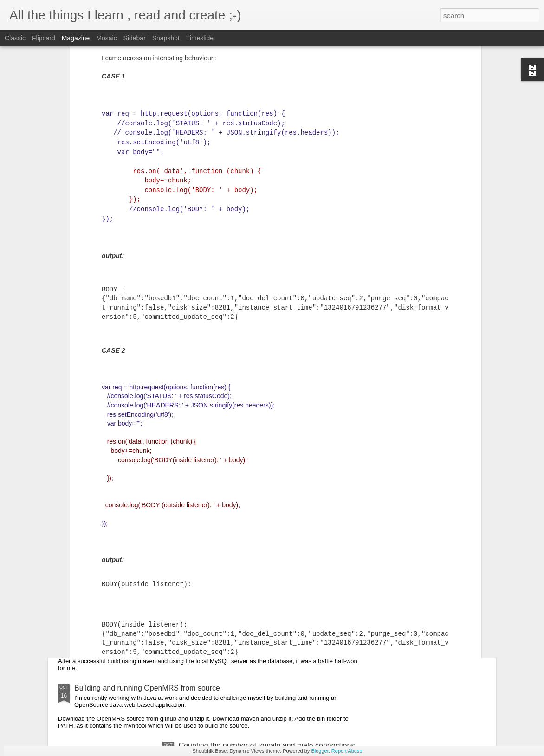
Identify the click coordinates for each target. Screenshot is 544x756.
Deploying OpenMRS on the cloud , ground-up (150, 596)
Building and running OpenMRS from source (147, 688)
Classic (15, 38)
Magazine (76, 38)
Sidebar (135, 38)
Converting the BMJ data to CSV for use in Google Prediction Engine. (188, 446)
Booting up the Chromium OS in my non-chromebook (162, 517)
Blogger (320, 751)
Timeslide (200, 38)
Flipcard (44, 38)
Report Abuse (347, 751)
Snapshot (166, 38)
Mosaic (106, 38)
